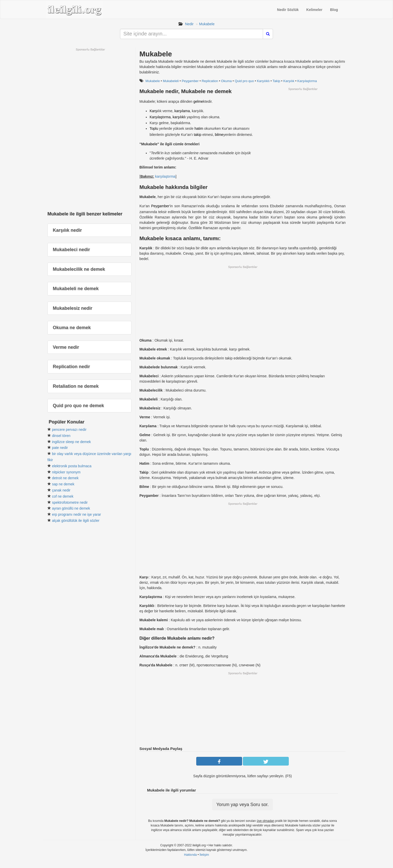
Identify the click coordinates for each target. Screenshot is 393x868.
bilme (219, 135)
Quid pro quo (244, 81)
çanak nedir (61, 490)
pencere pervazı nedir (69, 430)
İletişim (204, 855)
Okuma (226, 81)
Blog (334, 10)
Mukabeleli (171, 81)
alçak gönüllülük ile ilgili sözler (76, 521)
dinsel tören (61, 436)
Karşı (154, 111)
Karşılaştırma (307, 81)
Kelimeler (314, 10)
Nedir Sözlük (288, 10)
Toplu (154, 128)
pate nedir (60, 448)
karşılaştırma (165, 176)
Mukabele (207, 24)
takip (198, 135)
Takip (276, 81)
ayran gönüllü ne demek (71, 508)
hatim (199, 128)
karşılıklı (179, 117)
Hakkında (190, 855)
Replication (210, 81)
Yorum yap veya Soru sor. (243, 805)
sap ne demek (63, 484)
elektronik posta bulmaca (72, 466)
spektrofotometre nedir (70, 502)
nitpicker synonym (66, 472)
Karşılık (289, 81)
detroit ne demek (65, 478)
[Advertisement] (303, 127)
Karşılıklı (263, 81)
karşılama (182, 111)
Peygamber (190, 81)
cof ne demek (63, 496)
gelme (198, 101)
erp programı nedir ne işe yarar (76, 514)
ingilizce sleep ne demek (71, 442)
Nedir (189, 24)
